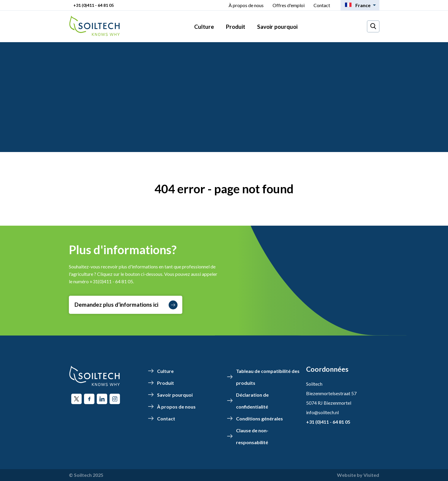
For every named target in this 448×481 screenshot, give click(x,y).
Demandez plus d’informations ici (126, 305)
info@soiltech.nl (322, 412)
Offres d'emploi (289, 5)
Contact (322, 5)
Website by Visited (358, 475)
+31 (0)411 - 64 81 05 (94, 5)
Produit (236, 27)
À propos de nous (246, 5)
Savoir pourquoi (277, 27)
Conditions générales (259, 418)
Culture (204, 27)
